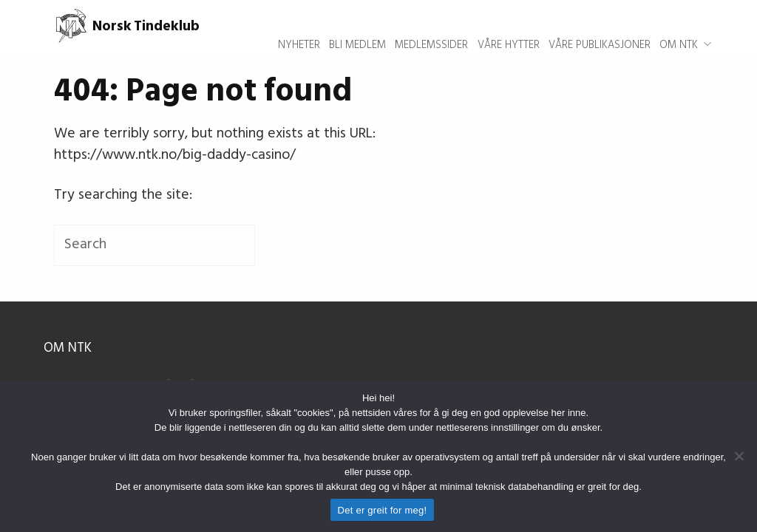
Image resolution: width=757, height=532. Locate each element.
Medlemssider (431, 27)
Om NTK (679, 27)
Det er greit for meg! (383, 510)
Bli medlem (357, 27)
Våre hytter (509, 27)
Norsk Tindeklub (127, 27)
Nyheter (299, 27)
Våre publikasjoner (600, 27)
